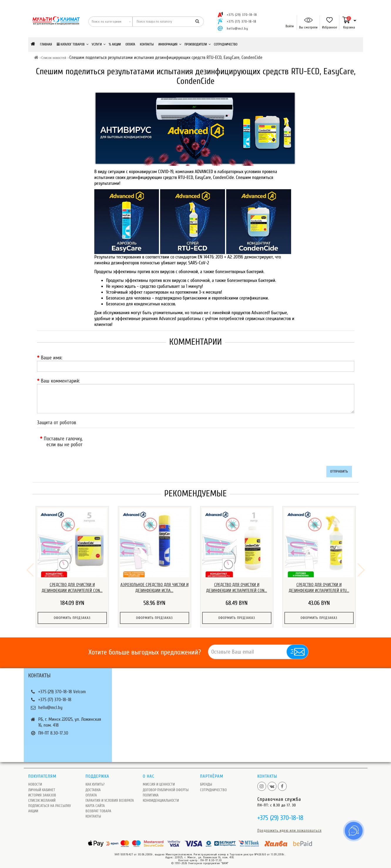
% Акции (115, 44)
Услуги (99, 44)
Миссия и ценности (159, 780)
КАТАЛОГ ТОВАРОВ (73, 44)
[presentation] (136, 445)
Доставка (93, 786)
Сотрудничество (226, 44)
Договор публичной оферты (166, 786)
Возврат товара (98, 807)
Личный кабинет (42, 786)
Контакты (147, 44)
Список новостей (54, 58)
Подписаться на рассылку (49, 802)
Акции (33, 807)
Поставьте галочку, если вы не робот (63, 442)
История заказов (42, 791)
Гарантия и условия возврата (110, 797)
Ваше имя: (52, 358)
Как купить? (95, 780)
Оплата (130, 44)
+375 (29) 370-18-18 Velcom (62, 688)
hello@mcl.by (238, 28)
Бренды (206, 780)
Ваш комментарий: (60, 381)
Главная (46, 44)
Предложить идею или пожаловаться (290, 826)
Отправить (339, 471)
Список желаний (42, 797)
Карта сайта (95, 802)
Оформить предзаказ (72, 618)
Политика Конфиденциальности (161, 794)
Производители (198, 44)
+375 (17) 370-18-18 (55, 696)
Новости (35, 780)
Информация (170, 44)
